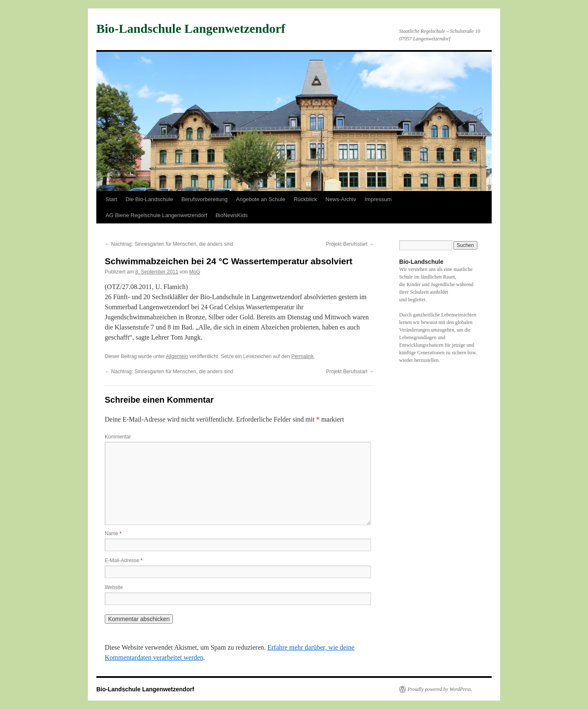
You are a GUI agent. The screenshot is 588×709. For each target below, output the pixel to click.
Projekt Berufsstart (350, 244)
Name (113, 534)
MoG (195, 272)
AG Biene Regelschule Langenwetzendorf (156, 215)
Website (114, 587)
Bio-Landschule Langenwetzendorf (191, 28)
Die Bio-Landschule (149, 199)
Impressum (378, 199)
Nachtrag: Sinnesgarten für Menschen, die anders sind (169, 244)
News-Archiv (341, 199)
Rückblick (305, 199)
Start (111, 199)
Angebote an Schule (261, 199)
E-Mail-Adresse (124, 560)
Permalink (302, 356)
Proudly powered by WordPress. (440, 689)
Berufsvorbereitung (204, 199)
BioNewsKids (232, 215)
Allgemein (177, 356)
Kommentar (118, 437)
